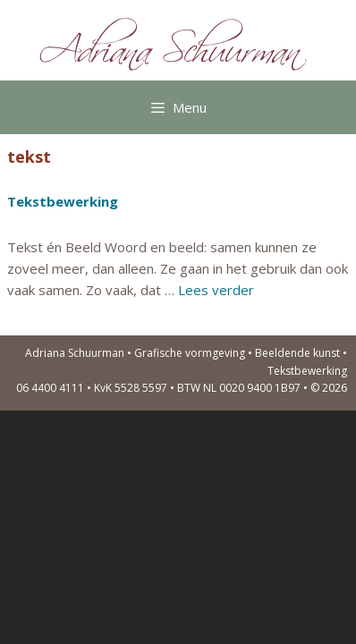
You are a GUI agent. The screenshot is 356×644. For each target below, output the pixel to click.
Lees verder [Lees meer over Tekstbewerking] (216, 290)
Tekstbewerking (63, 201)
